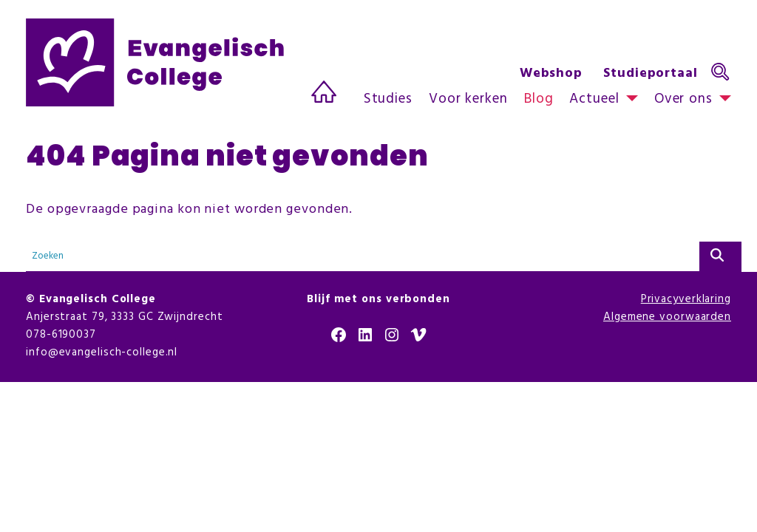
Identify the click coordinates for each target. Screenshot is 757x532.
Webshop (551, 74)
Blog (539, 99)
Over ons (683, 99)
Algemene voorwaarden (667, 317)
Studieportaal (651, 74)
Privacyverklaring (686, 299)
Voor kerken (468, 99)
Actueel (594, 99)
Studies (388, 99)
